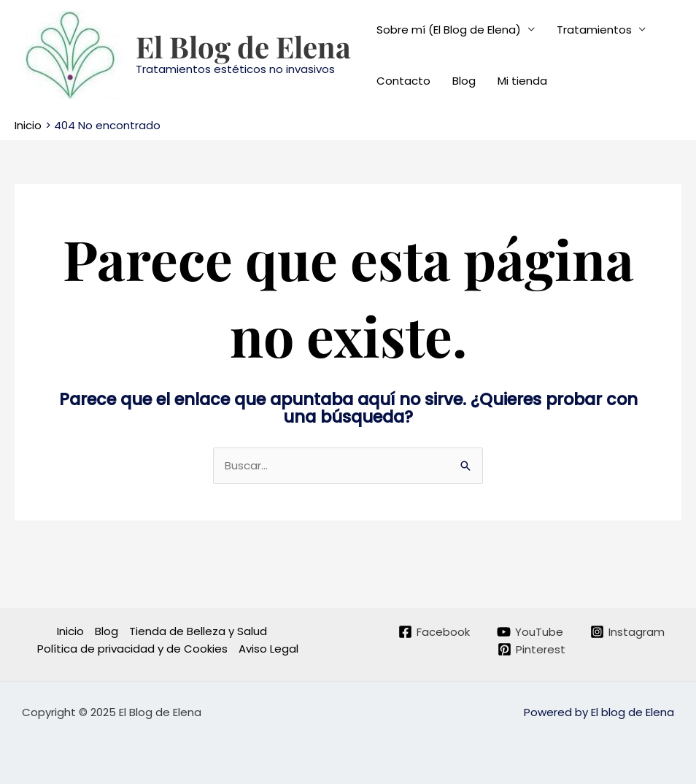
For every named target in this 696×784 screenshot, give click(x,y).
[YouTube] (530, 632)
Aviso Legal (268, 649)
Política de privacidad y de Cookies (132, 649)
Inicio (70, 631)
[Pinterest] (531, 649)
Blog (464, 81)
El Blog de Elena (243, 46)
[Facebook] (434, 632)
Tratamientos (594, 30)
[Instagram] (627, 632)
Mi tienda (522, 81)
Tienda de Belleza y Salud (198, 631)
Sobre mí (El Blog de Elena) (449, 30)
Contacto (403, 81)
